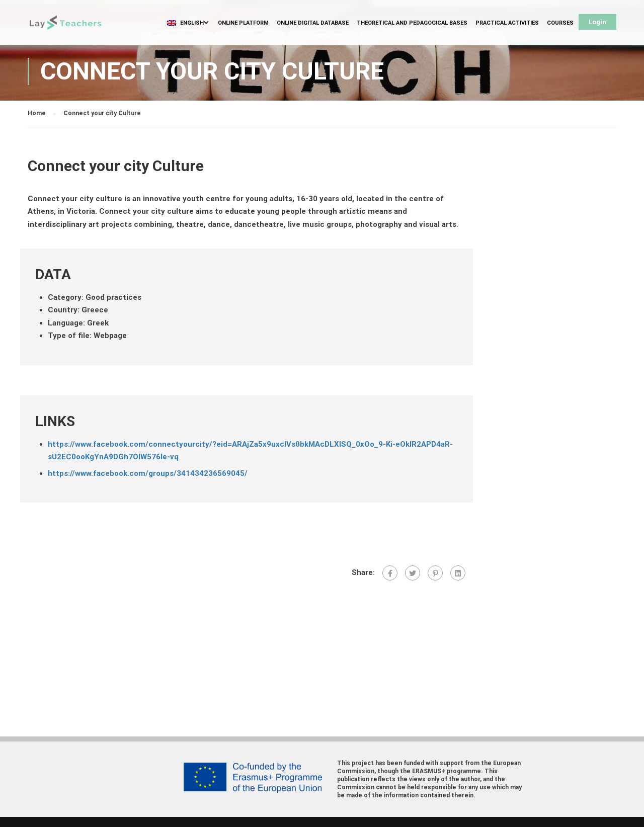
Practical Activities (507, 23)
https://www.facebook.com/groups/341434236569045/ (148, 473)
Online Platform (243, 23)
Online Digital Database (313, 23)
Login (597, 22)
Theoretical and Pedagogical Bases (412, 23)
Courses (560, 23)
